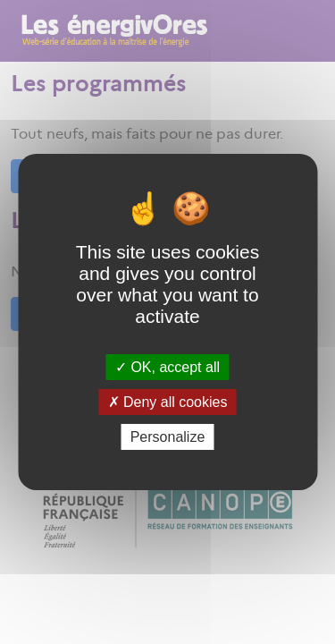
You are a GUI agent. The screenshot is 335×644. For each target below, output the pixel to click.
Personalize (168, 437)
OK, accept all (167, 366)
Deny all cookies (168, 402)
